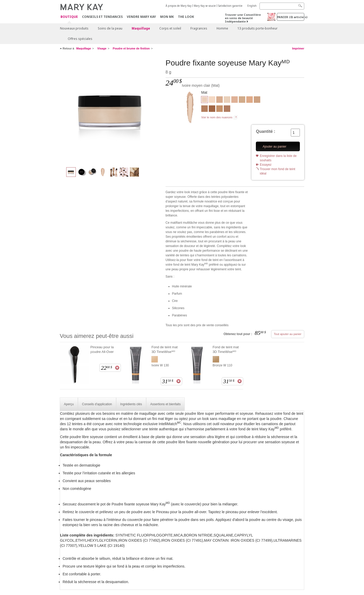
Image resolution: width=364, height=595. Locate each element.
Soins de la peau (110, 28)
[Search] (282, 6)
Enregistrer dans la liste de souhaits (278, 158)
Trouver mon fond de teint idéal (277, 171)
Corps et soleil (170, 28)
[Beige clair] (242, 100)
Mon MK (167, 17)
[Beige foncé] (257, 100)
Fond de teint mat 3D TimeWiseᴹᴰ (164, 349)
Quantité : (266, 131)
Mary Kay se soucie (205, 6)
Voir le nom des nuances (217, 117)
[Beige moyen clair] (235, 100)
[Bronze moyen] (227, 109)
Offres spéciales (80, 39)
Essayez (266, 165)
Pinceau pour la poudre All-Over (102, 349)
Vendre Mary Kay (141, 17)
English (252, 6)
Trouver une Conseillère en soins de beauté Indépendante (243, 18)
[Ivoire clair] (212, 100)
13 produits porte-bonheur (258, 28)
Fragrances (199, 28)
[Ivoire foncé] (220, 100)
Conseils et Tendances (102, 17)
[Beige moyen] (250, 100)
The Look (186, 17)
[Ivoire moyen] (227, 100)
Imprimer (298, 48)
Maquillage (141, 28)
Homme (222, 28)
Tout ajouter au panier (288, 334)
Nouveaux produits (74, 28)
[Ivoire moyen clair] (111, 110)
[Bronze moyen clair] (205, 109)
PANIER (291, 17)
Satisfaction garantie (230, 6)
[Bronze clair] (220, 109)
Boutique (69, 17)
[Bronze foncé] (212, 109)
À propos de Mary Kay (179, 6)
